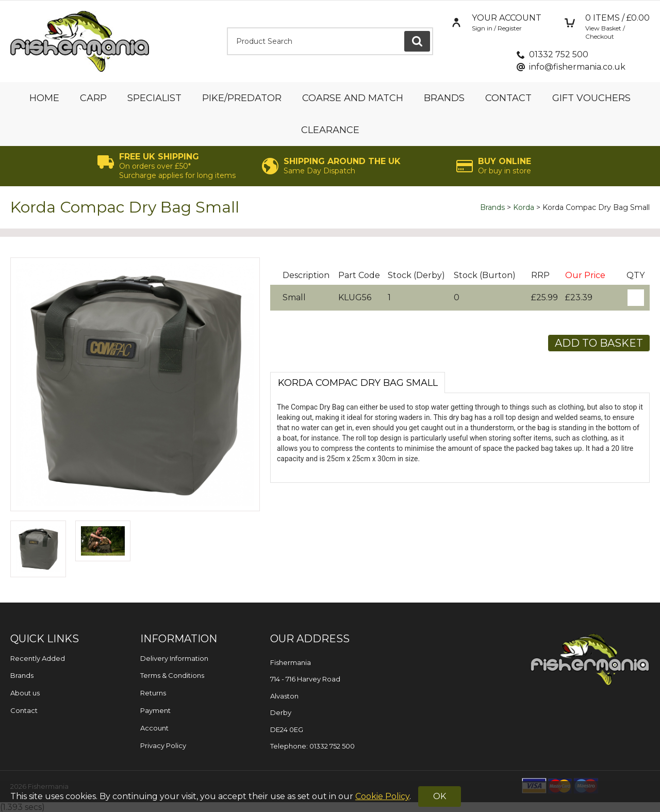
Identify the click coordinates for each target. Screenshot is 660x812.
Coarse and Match (353, 98)
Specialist (154, 98)
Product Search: (227, 28)
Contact (508, 98)
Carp (93, 98)
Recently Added (38, 658)
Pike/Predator (242, 98)
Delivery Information (174, 658)
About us (25, 693)
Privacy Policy (163, 745)
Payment (155, 710)
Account (154, 728)
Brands (444, 98)
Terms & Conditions (172, 675)
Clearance (330, 130)
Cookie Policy (382, 796)
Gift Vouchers (591, 98)
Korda (524, 207)
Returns (153, 693)
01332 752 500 (559, 54)
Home (44, 98)
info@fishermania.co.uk (577, 67)
